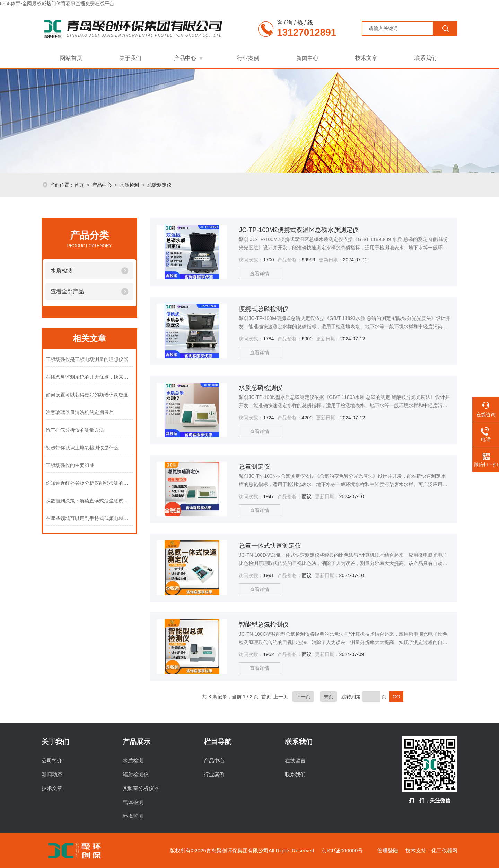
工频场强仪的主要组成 (70, 465)
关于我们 (130, 58)
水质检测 (129, 185)
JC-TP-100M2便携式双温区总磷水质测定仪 (299, 230)
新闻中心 (307, 58)
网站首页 (71, 58)
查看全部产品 (67, 291)
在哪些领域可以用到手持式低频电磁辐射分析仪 (89, 518)
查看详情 (260, 274)
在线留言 (295, 760)
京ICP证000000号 (342, 851)
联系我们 (426, 58)
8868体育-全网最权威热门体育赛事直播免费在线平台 (57, 3)
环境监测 (133, 816)
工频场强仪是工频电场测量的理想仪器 (87, 359)
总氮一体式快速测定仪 (270, 546)
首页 (79, 185)
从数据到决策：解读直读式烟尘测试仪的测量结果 (89, 501)
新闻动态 (52, 774)
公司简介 (52, 760)
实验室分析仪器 (141, 788)
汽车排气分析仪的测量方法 (75, 430)
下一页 (303, 697)
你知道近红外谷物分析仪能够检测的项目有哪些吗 (89, 483)
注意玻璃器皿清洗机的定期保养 (80, 412)
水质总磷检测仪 (261, 388)
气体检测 (133, 802)
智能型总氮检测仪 (264, 625)
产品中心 (185, 58)
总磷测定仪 (159, 185)
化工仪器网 (444, 851)
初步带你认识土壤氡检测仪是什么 (82, 448)
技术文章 (366, 58)
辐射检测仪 (136, 774)
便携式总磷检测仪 (264, 309)
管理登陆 (388, 851)
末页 (329, 697)
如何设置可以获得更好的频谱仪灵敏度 (87, 395)
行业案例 (248, 58)
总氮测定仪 (254, 467)
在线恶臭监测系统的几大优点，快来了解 (89, 377)
